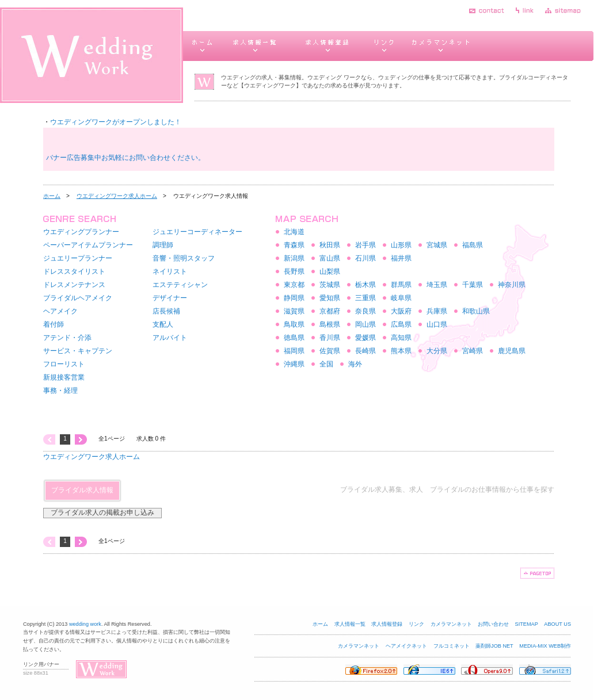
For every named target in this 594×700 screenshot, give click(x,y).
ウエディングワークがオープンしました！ (116, 122)
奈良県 (365, 311)
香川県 (330, 338)
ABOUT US (557, 624)
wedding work (85, 624)
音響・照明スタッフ (184, 258)
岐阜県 (401, 298)
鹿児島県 (512, 351)
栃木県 (365, 285)
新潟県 (294, 258)
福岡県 (294, 351)
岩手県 (365, 245)
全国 (326, 364)
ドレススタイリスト (74, 271)
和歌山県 (476, 311)
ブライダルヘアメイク (78, 298)
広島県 (401, 324)
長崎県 (365, 351)
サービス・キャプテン (78, 351)
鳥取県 (294, 324)
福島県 (473, 245)
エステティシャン (180, 285)
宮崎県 (473, 351)
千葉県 (473, 285)
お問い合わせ (493, 624)
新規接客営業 (64, 377)
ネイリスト (170, 271)
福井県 (401, 258)
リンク (416, 624)
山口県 (437, 324)
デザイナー (170, 298)
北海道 (294, 232)
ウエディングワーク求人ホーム (117, 196)
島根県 (330, 324)
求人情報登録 (387, 624)
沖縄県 (294, 364)
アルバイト (170, 338)
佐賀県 (330, 351)
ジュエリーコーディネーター (197, 232)
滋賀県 (294, 311)
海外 (355, 364)
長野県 (294, 271)
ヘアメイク (60, 311)
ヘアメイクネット (406, 646)
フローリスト (64, 364)
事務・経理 (60, 391)
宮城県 (437, 245)
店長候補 (166, 311)
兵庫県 (437, 311)
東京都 (294, 285)
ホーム (52, 196)
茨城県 (330, 285)
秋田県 (330, 245)
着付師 (54, 324)
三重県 (365, 298)
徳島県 (294, 338)
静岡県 (294, 298)
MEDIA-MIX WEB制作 (545, 646)
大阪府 (401, 311)
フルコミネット (452, 646)
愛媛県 (365, 338)
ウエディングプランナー (81, 232)
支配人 (163, 324)
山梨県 (330, 271)
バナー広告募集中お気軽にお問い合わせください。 (125, 158)
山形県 (401, 245)
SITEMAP (527, 624)
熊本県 (401, 351)
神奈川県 (512, 285)
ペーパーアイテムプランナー (88, 245)
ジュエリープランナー (78, 258)
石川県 (365, 258)
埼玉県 (437, 285)
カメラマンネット (451, 624)
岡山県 (365, 324)
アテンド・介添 (67, 338)
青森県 (294, 245)
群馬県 (401, 285)
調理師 (163, 245)
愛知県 (330, 298)
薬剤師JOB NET (494, 646)
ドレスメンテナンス (74, 285)
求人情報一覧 (350, 624)
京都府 (330, 311)
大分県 (437, 351)
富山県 (330, 258)
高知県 (401, 338)
